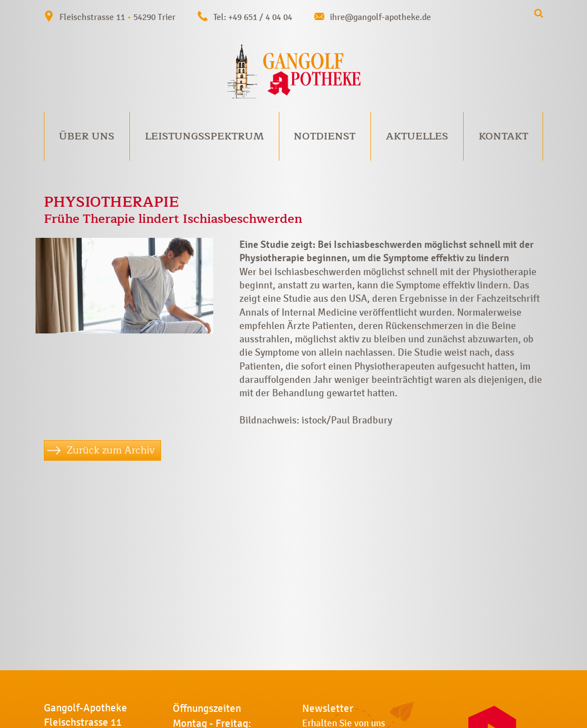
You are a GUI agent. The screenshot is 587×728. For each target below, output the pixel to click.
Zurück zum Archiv (111, 450)
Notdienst (325, 136)
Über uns (87, 136)
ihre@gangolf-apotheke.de (380, 17)
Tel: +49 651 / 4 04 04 (253, 17)
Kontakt (503, 136)
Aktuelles (417, 136)
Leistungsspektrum (204, 136)
